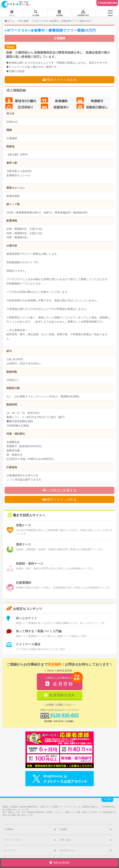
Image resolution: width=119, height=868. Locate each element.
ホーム (9, 21)
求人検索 (24, 21)
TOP (107, 799)
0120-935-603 (109, 3)
